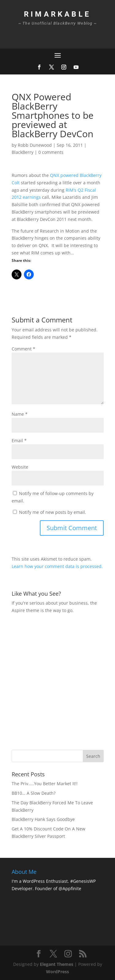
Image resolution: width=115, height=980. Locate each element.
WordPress (57, 972)
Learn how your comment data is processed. (57, 566)
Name (20, 414)
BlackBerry (23, 152)
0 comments (51, 152)
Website (20, 467)
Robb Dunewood (35, 145)
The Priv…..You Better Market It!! (45, 784)
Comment (23, 349)
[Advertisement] (57, 681)
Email (19, 440)
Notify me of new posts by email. (53, 512)
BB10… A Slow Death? (34, 793)
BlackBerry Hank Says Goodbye (43, 819)
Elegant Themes (57, 964)
